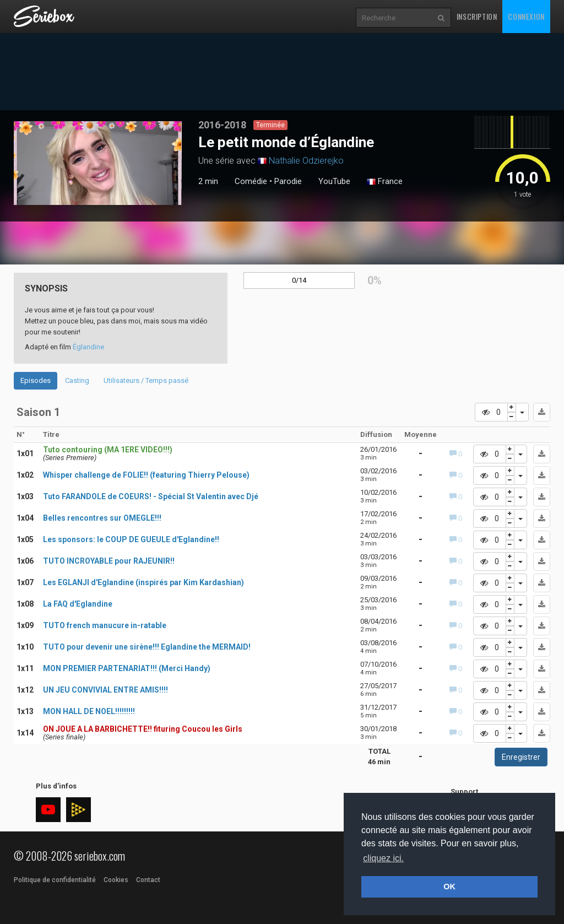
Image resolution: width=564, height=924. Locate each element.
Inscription (477, 16)
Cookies (116, 880)
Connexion (526, 16)
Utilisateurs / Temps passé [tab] (146, 380)
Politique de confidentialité (55, 880)
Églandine (88, 347)
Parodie (288, 181)
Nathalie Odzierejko (306, 161)
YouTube (334, 181)
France (385, 182)
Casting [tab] (77, 380)
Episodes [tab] (36, 380)
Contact (148, 880)
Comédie (251, 181)
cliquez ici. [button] (383, 858)
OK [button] (449, 887)
